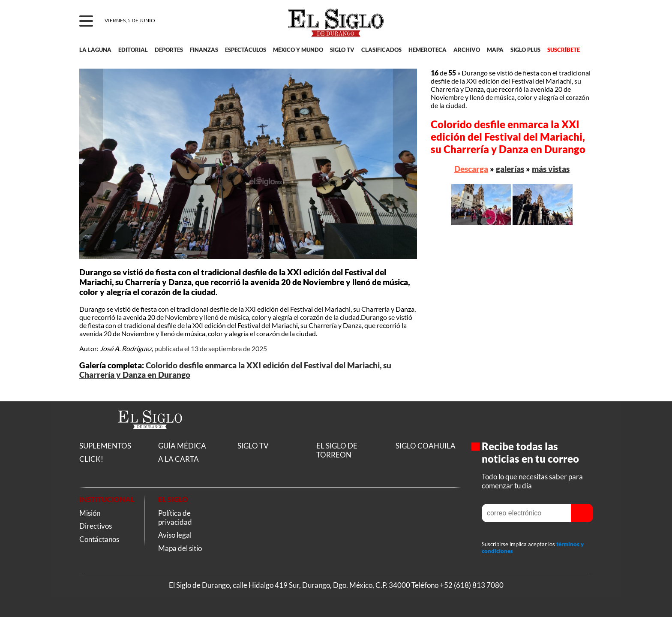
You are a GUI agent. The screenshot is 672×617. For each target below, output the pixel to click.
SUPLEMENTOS (105, 446)
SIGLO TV (342, 50)
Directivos (96, 526)
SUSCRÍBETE (564, 50)
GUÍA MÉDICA (182, 446)
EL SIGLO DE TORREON (337, 450)
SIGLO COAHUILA (426, 446)
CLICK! (91, 459)
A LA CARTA (178, 459)
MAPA (495, 50)
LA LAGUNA (95, 50)
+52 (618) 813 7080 (472, 585)
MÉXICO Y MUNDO (298, 50)
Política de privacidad (175, 518)
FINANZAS (204, 50)
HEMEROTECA (427, 50)
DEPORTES (169, 50)
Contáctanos (99, 539)
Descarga (471, 169)
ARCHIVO (467, 50)
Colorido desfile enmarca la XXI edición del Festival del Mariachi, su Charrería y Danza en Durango (508, 137)
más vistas (551, 169)
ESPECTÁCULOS (246, 50)
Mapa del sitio (180, 548)
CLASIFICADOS (381, 50)
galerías (510, 169)
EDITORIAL (133, 50)
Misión (90, 513)
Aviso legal (175, 535)
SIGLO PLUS (525, 50)
